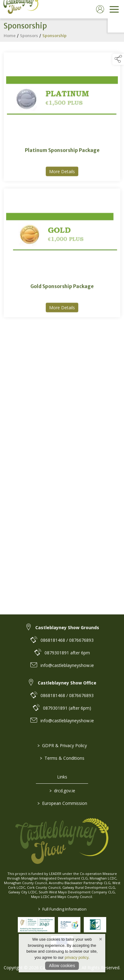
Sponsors (29, 37)
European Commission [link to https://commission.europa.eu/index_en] (62, 803)
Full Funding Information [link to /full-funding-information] (62, 909)
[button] (118, 59)
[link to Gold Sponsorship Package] (62, 254)
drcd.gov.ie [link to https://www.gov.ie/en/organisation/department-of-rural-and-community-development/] (62, 791)
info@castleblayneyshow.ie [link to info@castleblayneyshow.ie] (67, 665)
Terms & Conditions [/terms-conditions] (62, 758)
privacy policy (77, 957)
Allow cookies (62, 966)
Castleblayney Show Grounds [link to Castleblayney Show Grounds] (67, 627)
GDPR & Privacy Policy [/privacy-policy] (62, 745)
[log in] (100, 9)
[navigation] (114, 9)
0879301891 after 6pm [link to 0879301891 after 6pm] (67, 653)
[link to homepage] (20, 9)
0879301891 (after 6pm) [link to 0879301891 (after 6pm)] (67, 708)
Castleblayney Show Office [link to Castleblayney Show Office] (67, 683)
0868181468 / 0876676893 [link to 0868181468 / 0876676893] (67, 640)
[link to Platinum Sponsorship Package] (62, 118)
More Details (64, 172)
